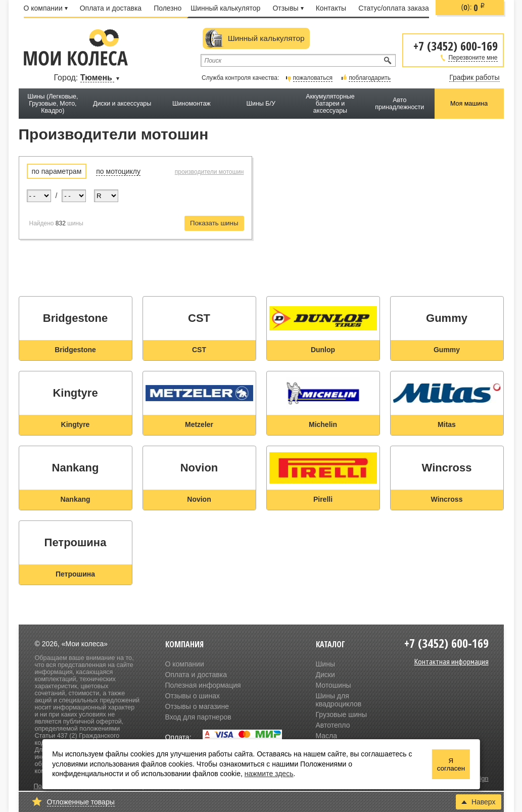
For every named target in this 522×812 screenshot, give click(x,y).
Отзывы (288, 8)
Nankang (75, 499)
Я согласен (451, 765)
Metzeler (199, 424)
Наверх (479, 802)
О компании (46, 8)
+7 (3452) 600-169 (456, 45)
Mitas (447, 424)
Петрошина (75, 574)
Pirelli (323, 499)
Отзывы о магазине (197, 706)
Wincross (447, 499)
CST (199, 350)
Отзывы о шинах (193, 696)
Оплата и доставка (111, 8)
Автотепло (333, 725)
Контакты (331, 8)
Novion (199, 499)
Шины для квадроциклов (339, 700)
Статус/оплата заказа (394, 8)
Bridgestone (75, 350)
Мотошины (334, 685)
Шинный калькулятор (225, 8)
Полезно (168, 8)
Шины (325, 664)
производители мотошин (209, 172)
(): (473, 8)
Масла (327, 736)
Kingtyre (76, 424)
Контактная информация (452, 661)
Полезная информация (203, 685)
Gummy (447, 350)
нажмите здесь (269, 774)
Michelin (323, 424)
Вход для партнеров (198, 717)
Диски (325, 675)
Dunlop (323, 350)
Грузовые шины (342, 714)
